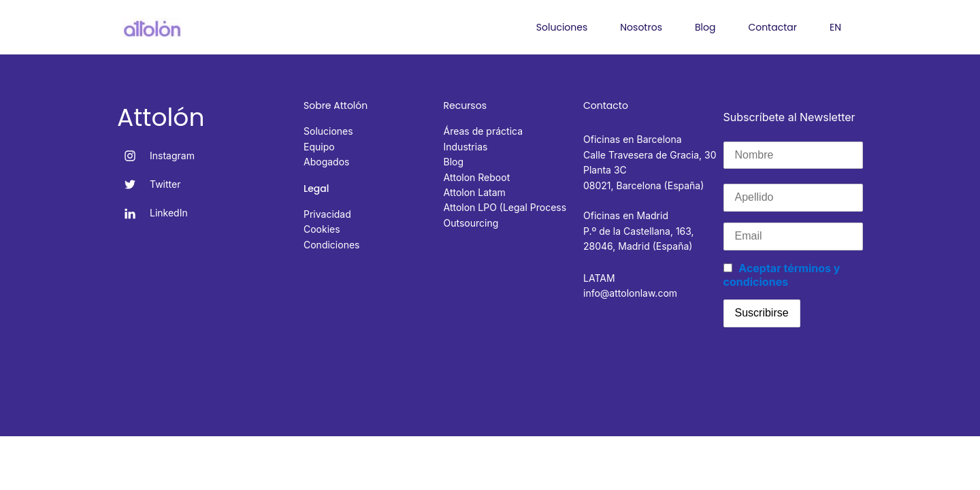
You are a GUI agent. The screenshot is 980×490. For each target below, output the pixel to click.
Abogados (326, 162)
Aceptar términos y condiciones (782, 275)
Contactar (772, 27)
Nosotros (641, 27)
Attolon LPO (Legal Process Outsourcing (505, 215)
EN (835, 27)
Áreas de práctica (484, 131)
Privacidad (327, 214)
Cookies (322, 229)
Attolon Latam (475, 192)
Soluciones (562, 27)
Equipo (319, 147)
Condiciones (331, 245)
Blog (705, 27)
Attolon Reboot (477, 177)
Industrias (466, 147)
